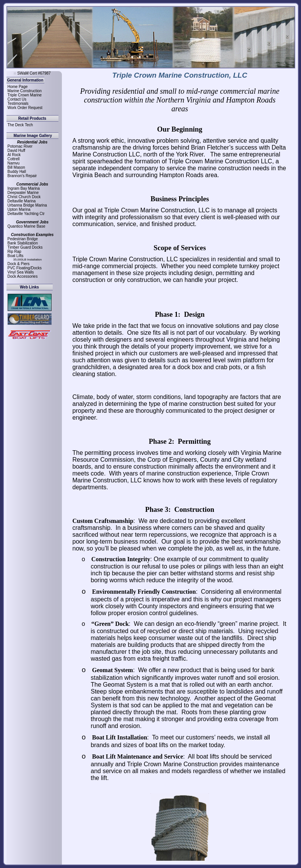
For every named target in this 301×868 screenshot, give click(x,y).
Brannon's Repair (22, 176)
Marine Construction (25, 91)
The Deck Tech (20, 125)
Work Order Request (25, 108)
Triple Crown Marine (25, 95)
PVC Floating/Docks (25, 268)
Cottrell (14, 159)
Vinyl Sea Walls (21, 272)
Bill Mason (16, 167)
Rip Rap (15, 252)
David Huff (17, 151)
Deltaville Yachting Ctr (26, 214)
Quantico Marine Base (27, 226)
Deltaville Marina (22, 201)
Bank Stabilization (23, 243)
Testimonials (18, 103)
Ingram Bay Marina (24, 188)
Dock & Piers (19, 264)
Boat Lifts (16, 256)
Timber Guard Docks (25, 247)
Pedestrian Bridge (23, 239)
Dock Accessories (23, 276)
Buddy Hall (17, 172)
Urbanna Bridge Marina (27, 205)
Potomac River (20, 146)
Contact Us (17, 99)
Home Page (18, 87)
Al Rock (14, 155)
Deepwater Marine (23, 193)
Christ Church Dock (24, 197)
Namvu (14, 163)
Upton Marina (19, 209)
